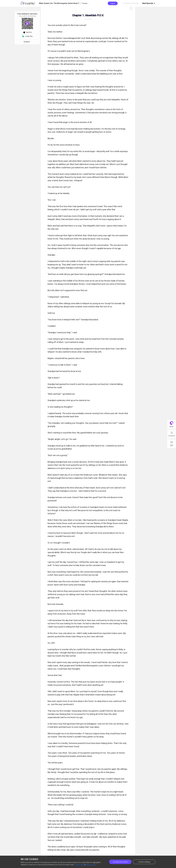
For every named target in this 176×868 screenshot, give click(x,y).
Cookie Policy (79, 865)
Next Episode (149, 3)
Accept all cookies (120, 862)
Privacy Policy (91, 865)
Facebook (27, 42)
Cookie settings (144, 862)
